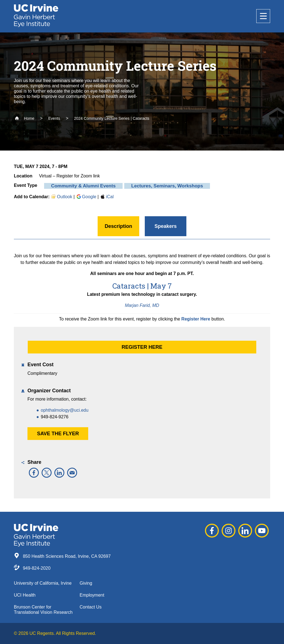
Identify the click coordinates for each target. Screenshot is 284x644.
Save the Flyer (58, 434)
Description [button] (118, 226)
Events (54, 118)
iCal (107, 197)
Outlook (61, 197)
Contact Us (91, 607)
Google (86, 197)
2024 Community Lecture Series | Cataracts (112, 118)
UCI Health (25, 595)
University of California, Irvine (43, 583)
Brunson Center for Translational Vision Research (43, 610)
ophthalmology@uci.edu (65, 410)
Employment (92, 595)
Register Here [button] (142, 347)
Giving (86, 583)
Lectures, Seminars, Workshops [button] (167, 186)
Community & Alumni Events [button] (83, 186)
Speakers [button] (166, 226)
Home (25, 118)
